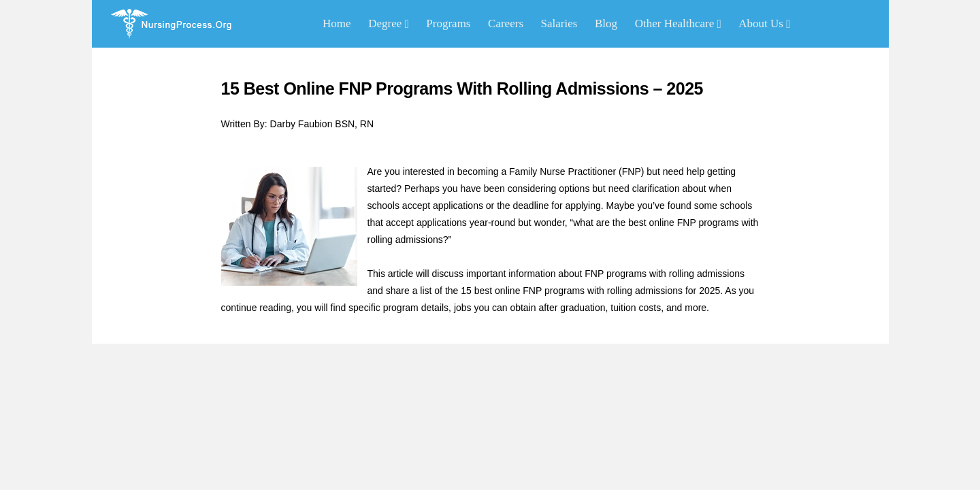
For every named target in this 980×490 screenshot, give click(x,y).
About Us (764, 23)
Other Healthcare (678, 23)
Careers (506, 23)
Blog (606, 23)
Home (337, 23)
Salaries (559, 23)
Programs (448, 23)
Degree (389, 23)
